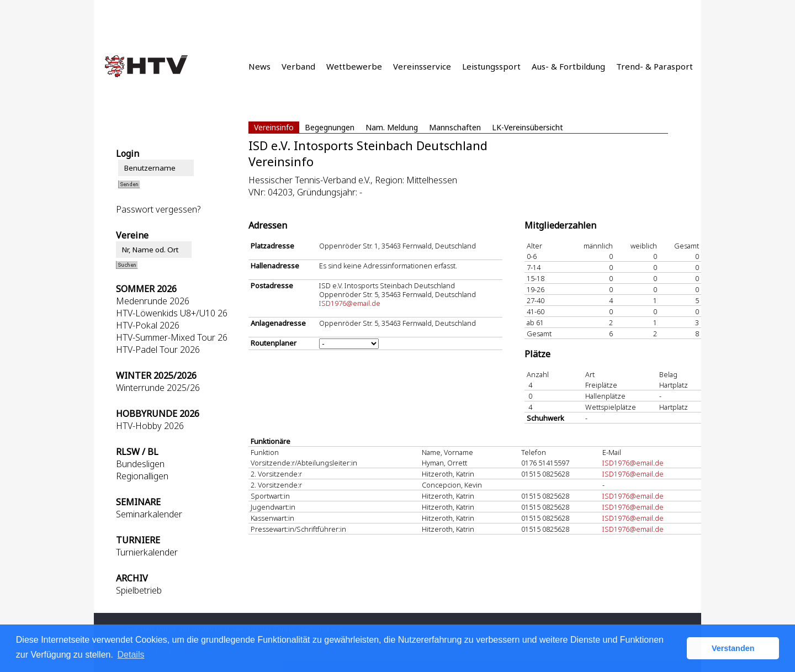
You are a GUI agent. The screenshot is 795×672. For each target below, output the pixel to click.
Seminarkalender (149, 514)
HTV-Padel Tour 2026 (158, 350)
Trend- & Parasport (654, 66)
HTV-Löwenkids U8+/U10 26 (172, 313)
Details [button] (131, 655)
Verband (298, 66)
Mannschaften (455, 127)
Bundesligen (140, 464)
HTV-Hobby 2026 (150, 426)
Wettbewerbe (354, 66)
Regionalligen (142, 476)
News (259, 66)
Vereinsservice (422, 66)
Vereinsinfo (274, 127)
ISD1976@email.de (350, 303)
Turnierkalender (147, 552)
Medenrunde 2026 (153, 301)
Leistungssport (491, 66)
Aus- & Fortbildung (568, 66)
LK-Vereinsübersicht (528, 127)
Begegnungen (330, 127)
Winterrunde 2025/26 (158, 388)
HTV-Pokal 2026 (148, 325)
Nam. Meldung (392, 127)
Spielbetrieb (139, 590)
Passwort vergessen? (158, 209)
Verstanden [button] (733, 648)
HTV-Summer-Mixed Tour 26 (172, 337)
